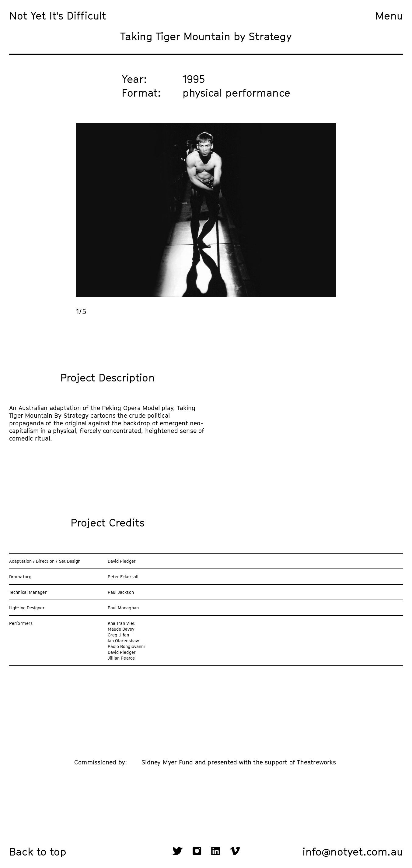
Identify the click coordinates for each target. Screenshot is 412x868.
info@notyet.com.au (353, 852)
